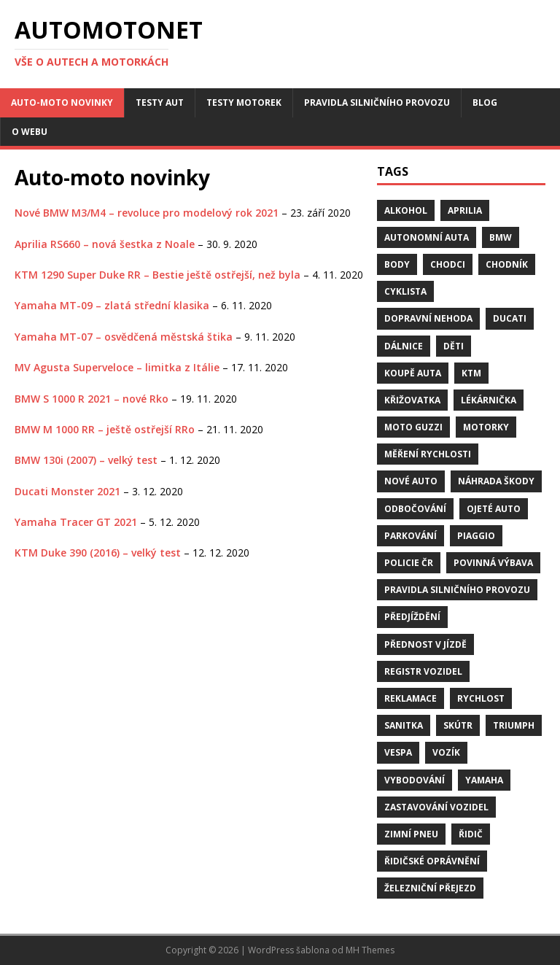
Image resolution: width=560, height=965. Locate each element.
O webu (30, 132)
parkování (411, 536)
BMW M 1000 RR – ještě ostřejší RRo (105, 429)
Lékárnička (489, 400)
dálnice (404, 346)
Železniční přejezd (430, 888)
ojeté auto (494, 509)
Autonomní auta (427, 237)
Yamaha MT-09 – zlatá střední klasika (112, 305)
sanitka (404, 725)
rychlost (481, 698)
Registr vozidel (423, 671)
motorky (486, 427)
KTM (471, 373)
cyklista (405, 291)
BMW (501, 237)
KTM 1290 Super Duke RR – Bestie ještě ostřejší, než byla (157, 275)
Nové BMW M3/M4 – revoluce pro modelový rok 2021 (147, 213)
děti (454, 346)
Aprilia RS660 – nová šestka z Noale (105, 244)
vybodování (415, 780)
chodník (507, 264)
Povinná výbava (493, 563)
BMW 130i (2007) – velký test (86, 460)
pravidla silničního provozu (457, 590)
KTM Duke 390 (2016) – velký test (98, 553)
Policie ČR (409, 563)
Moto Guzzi (413, 427)
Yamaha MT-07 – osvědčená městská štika (124, 337)
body (397, 264)
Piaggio (476, 536)
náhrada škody (496, 481)
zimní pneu (411, 834)
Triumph (514, 725)
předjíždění (412, 617)
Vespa (398, 752)
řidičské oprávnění (432, 861)
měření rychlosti (428, 454)
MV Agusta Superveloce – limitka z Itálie (117, 367)
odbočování (415, 509)
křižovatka (412, 400)
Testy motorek (244, 102)
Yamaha (484, 780)
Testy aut (160, 102)
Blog (485, 102)
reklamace (411, 698)
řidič (471, 834)
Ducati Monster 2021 (67, 491)
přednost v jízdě (425, 644)
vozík (446, 752)
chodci (448, 264)
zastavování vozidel (436, 807)
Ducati (510, 318)
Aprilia (465, 210)
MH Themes (370, 950)
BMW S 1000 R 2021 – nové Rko (92, 399)
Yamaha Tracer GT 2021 (76, 522)
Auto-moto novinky (62, 102)
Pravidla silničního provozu (377, 102)
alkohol (406, 210)
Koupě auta (413, 373)
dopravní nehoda (428, 318)
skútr (458, 725)
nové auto (411, 481)
